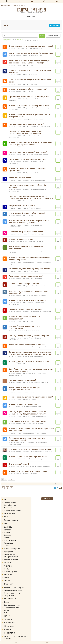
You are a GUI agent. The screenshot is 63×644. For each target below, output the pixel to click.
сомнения (31, 357)
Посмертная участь (12, 593)
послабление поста (41, 190)
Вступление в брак (30, 108)
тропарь (41, 119)
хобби (49, 312)
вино (36, 364)
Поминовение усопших (14, 590)
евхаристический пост (15, 264)
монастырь (36, 48)
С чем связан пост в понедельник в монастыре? (31, 46)
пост (31, 48)
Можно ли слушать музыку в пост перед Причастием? (27, 169)
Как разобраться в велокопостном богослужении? (25, 327)
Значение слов (11, 599)
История (8, 535)
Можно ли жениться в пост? (22, 239)
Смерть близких (11, 595)
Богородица (10, 513)
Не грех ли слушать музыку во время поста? (29, 269)
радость (41, 162)
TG (56, 488)
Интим (7, 610)
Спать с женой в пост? (19, 464)
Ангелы (8, 517)
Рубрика (20, 40)
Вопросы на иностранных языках (16, 637)
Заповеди (8, 508)
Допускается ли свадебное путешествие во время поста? (29, 292)
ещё (47, 498)
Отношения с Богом (12, 510)
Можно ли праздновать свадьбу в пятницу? (29, 105)
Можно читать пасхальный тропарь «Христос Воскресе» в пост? (30, 115)
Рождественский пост (43, 347)
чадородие (41, 234)
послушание (39, 278)
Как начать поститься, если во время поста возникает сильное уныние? (29, 222)
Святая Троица (10, 502)
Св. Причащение (29, 99)
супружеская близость (44, 466)
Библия (7, 532)
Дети (26, 234)
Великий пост (13, 101)
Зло (6, 523)
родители (34, 126)
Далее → (11, 479)
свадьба (49, 108)
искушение (39, 225)
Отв (58, 47)
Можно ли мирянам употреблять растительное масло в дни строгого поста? (31, 143)
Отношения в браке (12, 608)
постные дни (48, 452)
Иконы (7, 538)
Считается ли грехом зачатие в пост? (26, 232)
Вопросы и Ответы (31, 10)
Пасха (9, 545)
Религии (8, 574)
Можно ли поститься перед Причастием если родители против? (30, 259)
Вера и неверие (11, 520)
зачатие (35, 234)
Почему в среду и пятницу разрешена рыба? (29, 336)
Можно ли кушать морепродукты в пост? (28, 456)
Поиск (42, 36)
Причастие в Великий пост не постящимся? (29, 97)
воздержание (13, 253)
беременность (38, 56)
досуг (45, 312)
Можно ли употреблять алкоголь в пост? (28, 300)
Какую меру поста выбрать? (22, 206)
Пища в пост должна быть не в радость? (27, 159)
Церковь (27, 364)
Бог (6, 499)
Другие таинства (11, 559)
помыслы (45, 251)
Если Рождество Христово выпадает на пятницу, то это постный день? (31, 370)
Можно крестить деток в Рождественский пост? (31, 397)
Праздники (28, 347)
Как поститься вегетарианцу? (22, 380)
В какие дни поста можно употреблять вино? (30, 361)
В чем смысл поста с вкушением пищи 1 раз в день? (30, 81)
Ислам (7, 577)
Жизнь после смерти (14, 587)
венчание (44, 108)
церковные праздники (15, 375)
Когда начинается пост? (20, 178)
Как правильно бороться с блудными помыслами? (26, 247)
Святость (8, 530)
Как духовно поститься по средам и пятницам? (31, 449)
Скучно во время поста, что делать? (25, 309)
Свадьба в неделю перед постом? (24, 283)
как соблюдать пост (14, 163)
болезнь (44, 136)
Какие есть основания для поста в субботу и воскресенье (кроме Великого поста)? (29, 62)
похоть (37, 251)
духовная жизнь (40, 452)
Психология (10, 633)
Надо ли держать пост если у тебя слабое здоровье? (28, 186)
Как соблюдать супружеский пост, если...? (28, 152)
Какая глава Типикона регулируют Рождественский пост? (25, 388)
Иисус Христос (10, 505)
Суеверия (9, 584)
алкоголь (42, 303)
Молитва (8, 562)
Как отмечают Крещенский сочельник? (27, 213)
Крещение (27, 399)
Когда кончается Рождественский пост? (27, 345)
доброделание (39, 312)
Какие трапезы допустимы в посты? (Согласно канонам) (30, 71)
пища (35, 84)
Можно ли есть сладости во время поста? (28, 471)
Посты (25, 48)
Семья (7, 602)
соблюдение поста (45, 126)
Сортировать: (9, 40)
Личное (8, 629)
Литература (10, 623)
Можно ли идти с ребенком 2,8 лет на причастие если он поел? (31, 430)
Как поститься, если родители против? (27, 124)
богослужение (35, 331)
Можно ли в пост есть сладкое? (23, 404)
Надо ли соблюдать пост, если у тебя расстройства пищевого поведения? (26, 132)
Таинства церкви (12, 549)
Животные (9, 626)
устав (41, 48)
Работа (7, 616)
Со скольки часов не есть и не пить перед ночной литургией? (28, 439)
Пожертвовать (31, 16)
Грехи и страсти (29, 303)
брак (40, 241)
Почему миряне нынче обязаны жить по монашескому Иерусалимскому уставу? (28, 413)
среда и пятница (14, 110)
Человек (8, 619)
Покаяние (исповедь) (13, 554)
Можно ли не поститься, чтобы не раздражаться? (24, 318)
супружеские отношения (41, 154)
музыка (48, 173)
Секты (7, 580)
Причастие (40, 99)
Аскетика (27, 147)
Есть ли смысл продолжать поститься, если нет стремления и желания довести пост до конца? (31, 353)
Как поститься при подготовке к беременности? (31, 53)
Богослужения (28, 119)
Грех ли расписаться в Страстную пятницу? (29, 421)
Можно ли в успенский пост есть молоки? (28, 89)
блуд (41, 251)
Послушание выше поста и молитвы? (26, 276)
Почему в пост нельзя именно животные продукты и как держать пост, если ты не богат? (31, 197)
